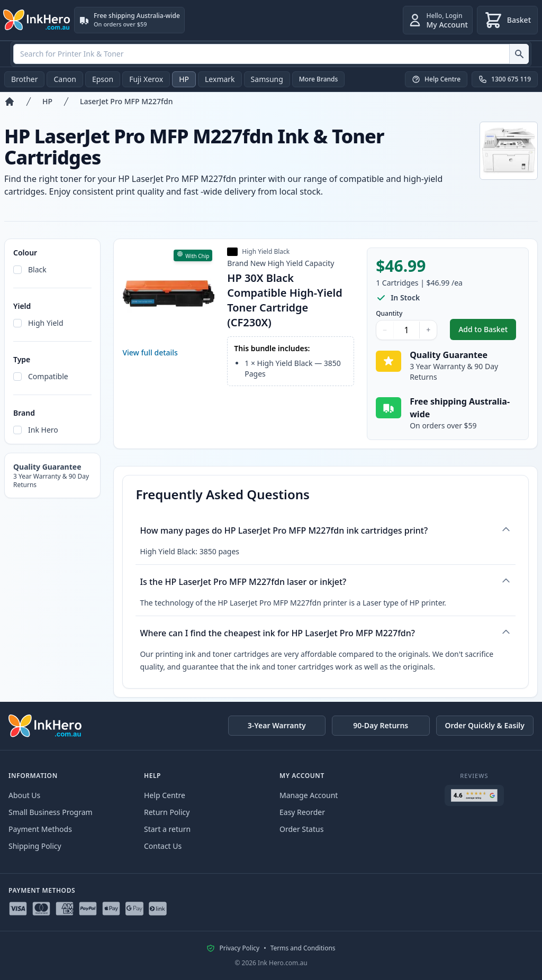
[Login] (438, 20)
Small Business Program (51, 812)
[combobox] (271, 54)
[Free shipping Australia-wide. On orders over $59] (129, 20)
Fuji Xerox (146, 79)
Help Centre (165, 795)
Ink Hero (43, 430)
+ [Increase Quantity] (428, 330)
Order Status (301, 829)
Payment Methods (40, 829)
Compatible (48, 376)
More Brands (319, 79)
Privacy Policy (239, 948)
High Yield (46, 323)
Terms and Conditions (303, 948)
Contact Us (163, 846)
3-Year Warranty (277, 725)
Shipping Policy (35, 846)
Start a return (167, 829)
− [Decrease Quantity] (385, 330)
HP (184, 79)
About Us (24, 795)
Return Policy (167, 812)
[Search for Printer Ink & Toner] (519, 54)
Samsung (267, 79)
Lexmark (220, 79)
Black (37, 269)
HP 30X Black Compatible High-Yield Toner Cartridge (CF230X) (284, 300)
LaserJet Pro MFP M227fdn (126, 101)
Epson (103, 79)
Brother (24, 79)
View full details (150, 352)
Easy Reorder (302, 812)
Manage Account (309, 795)
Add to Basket (487, 332)
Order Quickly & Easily (485, 725)
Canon (65, 79)
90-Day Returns (381, 725)
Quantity (389, 314)
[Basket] (507, 20)
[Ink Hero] (37, 20)
